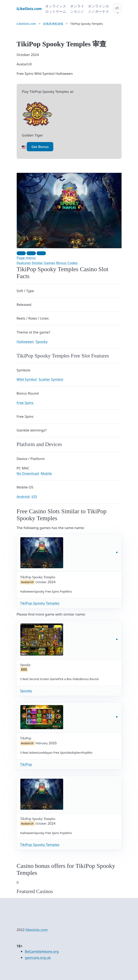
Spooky (26, 691)
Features (24, 263)
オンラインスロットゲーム (56, 9)
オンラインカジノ (77, 9)
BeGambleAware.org (42, 951)
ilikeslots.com (37, 930)
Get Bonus (40, 147)
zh (117, 8)
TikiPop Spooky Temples (40, 603)
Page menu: (26, 258)
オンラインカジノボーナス (99, 9)
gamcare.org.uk (38, 958)
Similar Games (43, 263)
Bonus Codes (67, 263)
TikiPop (26, 764)
